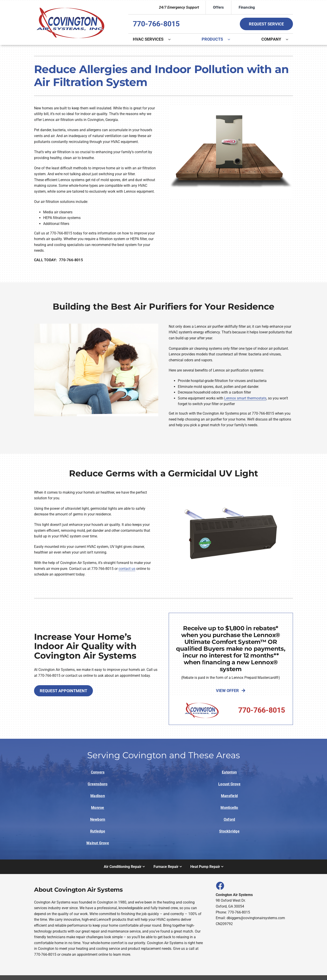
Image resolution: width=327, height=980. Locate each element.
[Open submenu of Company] (289, 39)
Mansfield (229, 796)
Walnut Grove (98, 843)
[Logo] (70, 7)
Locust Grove (229, 784)
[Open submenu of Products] (231, 39)
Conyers (98, 772)
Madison (98, 796)
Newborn (98, 819)
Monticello (229, 808)
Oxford (229, 819)
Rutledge (98, 831)
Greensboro (98, 784)
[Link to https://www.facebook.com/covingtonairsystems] (220, 886)
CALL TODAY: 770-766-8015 (58, 260)
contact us (127, 569)
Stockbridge (229, 831)
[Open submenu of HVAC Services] (172, 39)
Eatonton (229, 772)
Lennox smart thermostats (245, 398)
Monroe (98, 808)
